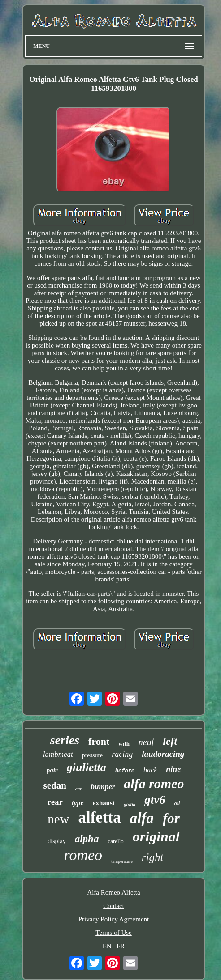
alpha (87, 839)
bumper (103, 787)
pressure (93, 755)
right (153, 857)
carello (115, 841)
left (170, 741)
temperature (122, 861)
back (150, 770)
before (125, 771)
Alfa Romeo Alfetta (113, 892)
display (56, 841)
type (78, 803)
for (171, 818)
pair (52, 770)
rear (55, 802)
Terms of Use (114, 933)
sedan (54, 785)
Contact (114, 906)
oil (177, 803)
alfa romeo (154, 783)
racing (122, 754)
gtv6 (155, 800)
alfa (142, 818)
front (99, 741)
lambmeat (58, 754)
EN (107, 946)
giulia (130, 804)
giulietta (87, 767)
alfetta (100, 817)
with (124, 744)
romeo (83, 855)
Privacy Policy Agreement (114, 919)
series (65, 740)
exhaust (104, 803)
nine (173, 769)
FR (121, 946)
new (58, 819)
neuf (146, 742)
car (79, 789)
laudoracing (163, 754)
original (156, 836)
